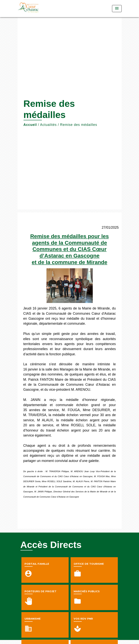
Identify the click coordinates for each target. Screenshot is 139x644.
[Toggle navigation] (117, 9)
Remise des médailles (79, 125)
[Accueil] (32, 9)
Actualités (48, 125)
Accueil (30, 125)
